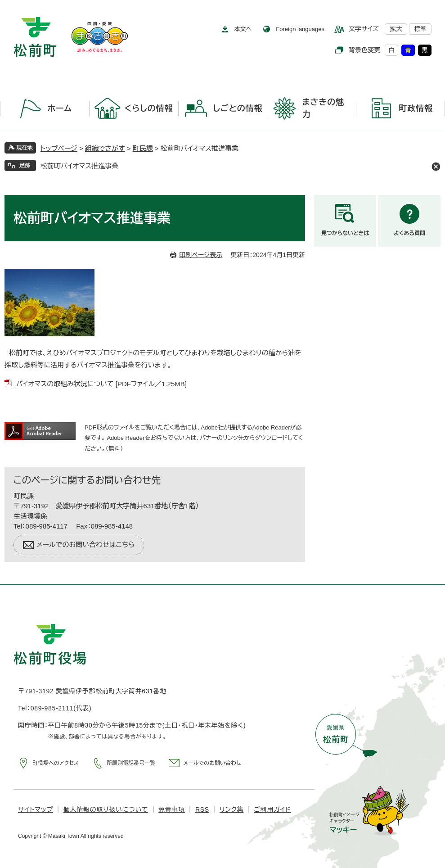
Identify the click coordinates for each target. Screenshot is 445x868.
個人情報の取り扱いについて (106, 809)
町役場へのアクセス (56, 763)
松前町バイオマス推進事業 (79, 166)
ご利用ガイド (272, 809)
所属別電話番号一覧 (131, 763)
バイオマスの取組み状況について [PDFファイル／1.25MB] (101, 384)
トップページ (59, 148)
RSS (202, 809)
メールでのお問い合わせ (212, 763)
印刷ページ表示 (201, 255)
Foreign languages (300, 29)
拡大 (396, 29)
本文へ (243, 29)
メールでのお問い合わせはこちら (85, 545)
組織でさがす (105, 148)
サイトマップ (36, 809)
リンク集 (231, 809)
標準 (420, 29)
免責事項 (172, 809)
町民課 (143, 148)
